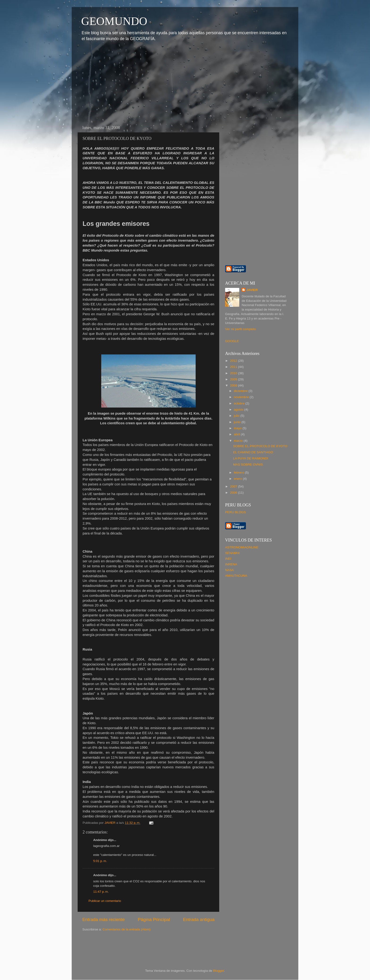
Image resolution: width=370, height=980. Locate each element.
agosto (239, 410)
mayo (238, 428)
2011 (234, 367)
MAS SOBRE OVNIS (248, 465)
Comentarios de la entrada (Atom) (127, 929)
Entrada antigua (199, 919)
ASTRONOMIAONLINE (242, 547)
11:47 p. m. (101, 892)
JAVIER (252, 290)
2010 (234, 373)
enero (238, 479)
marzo (239, 441)
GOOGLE (232, 341)
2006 (234, 493)
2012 (234, 361)
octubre (240, 403)
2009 (234, 379)
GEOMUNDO (114, 21)
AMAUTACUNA (236, 576)
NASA (229, 570)
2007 (234, 486)
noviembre (242, 397)
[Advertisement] (117, 82)
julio (237, 416)
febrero (239, 473)
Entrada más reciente (104, 919)
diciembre (241, 391)
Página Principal (154, 919)
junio (238, 422)
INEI (228, 559)
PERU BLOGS (235, 512)
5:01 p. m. (100, 861)
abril (237, 434)
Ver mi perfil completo (240, 329)
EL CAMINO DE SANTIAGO (253, 452)
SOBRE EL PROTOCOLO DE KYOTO (260, 446)
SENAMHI (232, 553)
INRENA (231, 564)
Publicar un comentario (105, 901)
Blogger (219, 971)
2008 (234, 385)
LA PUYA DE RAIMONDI (251, 458)
